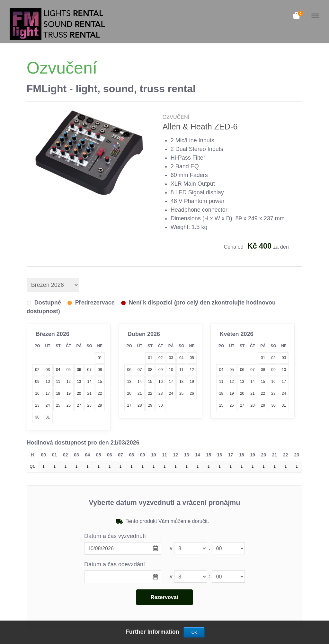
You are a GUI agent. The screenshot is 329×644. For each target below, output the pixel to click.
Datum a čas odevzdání (115, 564)
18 (181, 382)
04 (181, 358)
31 (48, 417)
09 (160, 370)
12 (192, 370)
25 (58, 405)
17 (171, 382)
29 (100, 405)
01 (150, 358)
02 (160, 358)
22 (100, 393)
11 (181, 370)
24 (48, 405)
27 (79, 405)
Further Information (153, 632)
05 (192, 358)
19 (192, 382)
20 (129, 393)
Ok (194, 632)
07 (140, 370)
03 (171, 358)
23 (37, 405)
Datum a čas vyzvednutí (115, 536)
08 (150, 370)
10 (171, 370)
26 (69, 405)
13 (129, 382)
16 (160, 382)
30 (37, 417)
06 (129, 370)
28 (89, 405)
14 (140, 382)
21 (89, 393)
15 (150, 382)
